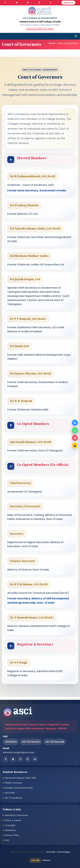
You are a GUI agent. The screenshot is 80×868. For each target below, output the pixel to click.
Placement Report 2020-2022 (21, 778)
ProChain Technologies (58, 852)
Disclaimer (10, 830)
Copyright (10, 825)
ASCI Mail (10, 793)
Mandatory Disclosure (16, 815)
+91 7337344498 (55, 742)
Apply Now (68, 3)
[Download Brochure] (75, 445)
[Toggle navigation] (76, 36)
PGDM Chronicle (13, 783)
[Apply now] (75, 438)
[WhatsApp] (75, 430)
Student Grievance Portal (19, 788)
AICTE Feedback (13, 798)
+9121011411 (11, 742)
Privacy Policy (12, 835)
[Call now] (75, 423)
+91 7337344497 (31, 742)
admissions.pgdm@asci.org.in (19, 752)
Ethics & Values (13, 820)
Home (52, 43)
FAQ (7, 840)
